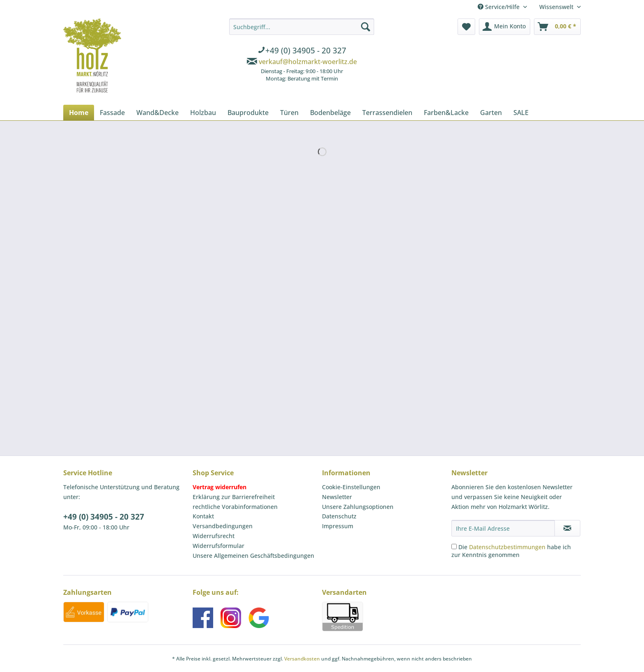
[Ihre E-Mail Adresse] (503, 528)
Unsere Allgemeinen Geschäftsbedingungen (253, 556)
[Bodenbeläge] (330, 113)
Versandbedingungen (223, 526)
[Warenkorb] (557, 27)
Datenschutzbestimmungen (507, 547)
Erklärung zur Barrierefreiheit (234, 497)
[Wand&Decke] (158, 113)
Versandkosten (302, 659)
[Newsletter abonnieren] (567, 528)
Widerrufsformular (218, 546)
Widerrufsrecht (214, 536)
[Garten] (491, 113)
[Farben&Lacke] (446, 113)
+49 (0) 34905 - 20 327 (104, 517)
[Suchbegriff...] (302, 27)
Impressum (338, 526)
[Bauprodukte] (248, 113)
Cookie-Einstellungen (351, 487)
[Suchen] (366, 27)
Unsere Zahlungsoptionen (358, 507)
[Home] (79, 113)
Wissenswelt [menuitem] (557, 7)
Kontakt (203, 516)
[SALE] (521, 113)
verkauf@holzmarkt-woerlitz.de (308, 62)
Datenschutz (339, 516)
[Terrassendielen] (387, 113)
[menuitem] (302, 51)
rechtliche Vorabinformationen (235, 507)
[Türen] (289, 113)
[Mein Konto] (505, 27)
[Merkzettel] (466, 27)
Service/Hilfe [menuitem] (499, 7)
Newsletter (337, 497)
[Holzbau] (203, 113)
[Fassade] (112, 113)
